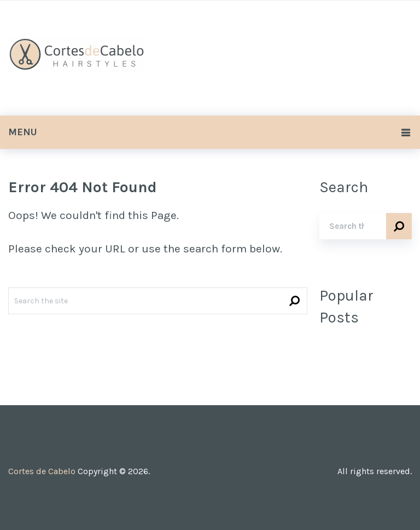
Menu (23, 132)
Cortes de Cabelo (42, 471)
